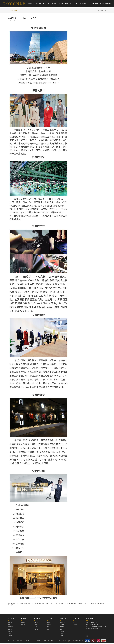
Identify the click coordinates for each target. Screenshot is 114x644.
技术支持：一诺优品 (61, 641)
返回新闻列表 (14, 11)
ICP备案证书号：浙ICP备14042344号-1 (45, 641)
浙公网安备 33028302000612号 (76, 641)
